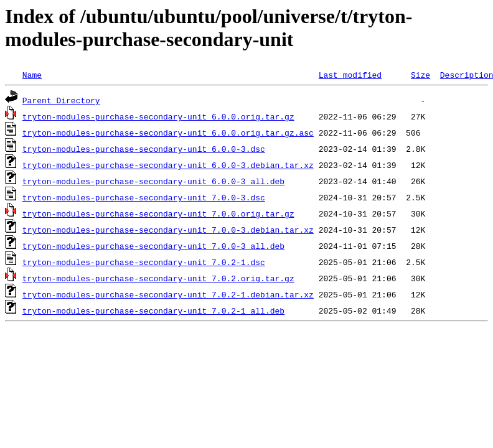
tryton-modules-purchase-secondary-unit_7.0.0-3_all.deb (153, 246)
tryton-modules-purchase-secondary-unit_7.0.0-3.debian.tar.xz (168, 230)
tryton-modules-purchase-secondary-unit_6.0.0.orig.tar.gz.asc (168, 133)
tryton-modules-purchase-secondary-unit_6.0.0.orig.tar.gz (158, 116)
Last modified (350, 75)
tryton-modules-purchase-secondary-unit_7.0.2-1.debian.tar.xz (168, 294)
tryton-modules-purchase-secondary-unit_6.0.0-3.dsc (144, 149)
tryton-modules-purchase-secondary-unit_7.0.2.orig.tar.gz (158, 278)
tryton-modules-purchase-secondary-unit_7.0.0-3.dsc (144, 197)
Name (32, 75)
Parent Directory (61, 100)
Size (420, 75)
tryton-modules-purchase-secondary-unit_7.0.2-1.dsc (144, 262)
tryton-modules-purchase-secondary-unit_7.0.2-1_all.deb (153, 310)
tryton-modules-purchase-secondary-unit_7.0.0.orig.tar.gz (158, 213)
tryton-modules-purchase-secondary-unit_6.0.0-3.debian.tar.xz (168, 165)
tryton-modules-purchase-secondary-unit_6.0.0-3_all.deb (153, 181)
